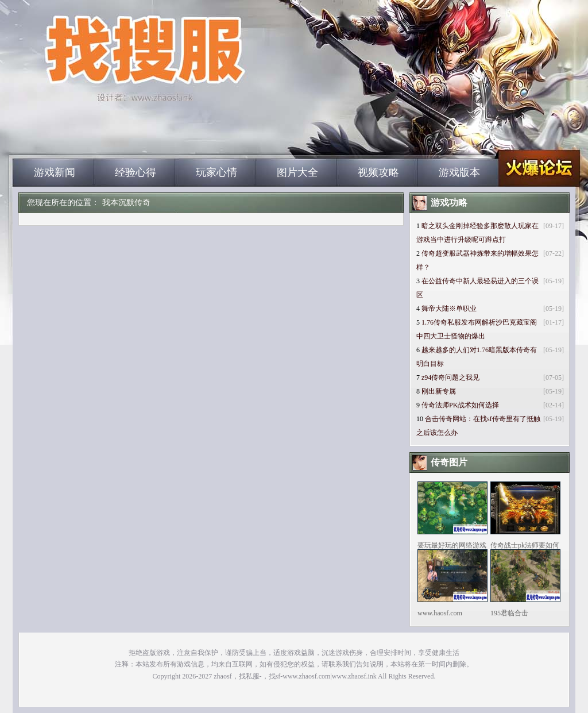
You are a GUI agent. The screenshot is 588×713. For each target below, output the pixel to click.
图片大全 (297, 172)
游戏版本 (459, 172)
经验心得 (136, 172)
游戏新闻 (55, 172)
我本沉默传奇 (126, 203)
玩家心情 (216, 172)
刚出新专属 (439, 391)
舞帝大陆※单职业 (449, 309)
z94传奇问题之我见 (450, 377)
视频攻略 (378, 172)
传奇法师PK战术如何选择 (460, 405)
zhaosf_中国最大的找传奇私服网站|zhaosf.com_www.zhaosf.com (122, 138)
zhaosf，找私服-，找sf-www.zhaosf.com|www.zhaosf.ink (295, 676)
